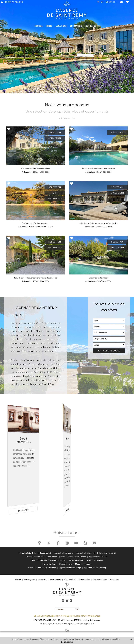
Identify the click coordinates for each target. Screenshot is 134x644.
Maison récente (66, 564)
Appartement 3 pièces (77, 557)
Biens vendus (69, 580)
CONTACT (111, 2)
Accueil (18, 580)
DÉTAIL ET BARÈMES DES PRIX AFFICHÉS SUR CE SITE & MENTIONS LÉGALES (67, 616)
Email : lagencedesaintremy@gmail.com (78, 624)
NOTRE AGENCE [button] (93, 26)
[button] (109, 320)
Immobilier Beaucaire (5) (86, 553)
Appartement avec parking (95, 568)
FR (98, 2)
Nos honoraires (84, 580)
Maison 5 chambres (95, 560)
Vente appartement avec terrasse (42, 568)
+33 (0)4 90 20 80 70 (53, 624)
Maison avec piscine (83, 564)
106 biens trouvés (109, 351)
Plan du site (114, 580)
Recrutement (56, 580)
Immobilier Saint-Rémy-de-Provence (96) (35, 553)
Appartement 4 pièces (98, 557)
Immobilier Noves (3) (107, 553)
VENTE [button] (49, 26)
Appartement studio (35, 557)
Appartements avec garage (70, 568)
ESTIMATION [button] (76, 26)
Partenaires (43, 580)
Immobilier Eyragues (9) (64, 553)
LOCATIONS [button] (61, 26)
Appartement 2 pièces (56, 557)
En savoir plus (67, 642)
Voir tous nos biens (67, 120)
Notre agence (29, 580)
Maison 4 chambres (77, 560)
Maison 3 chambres (58, 560)
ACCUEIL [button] (38, 26)
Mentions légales (100, 580)
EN (102, 2)
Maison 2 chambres (39, 560)
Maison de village (50, 564)
